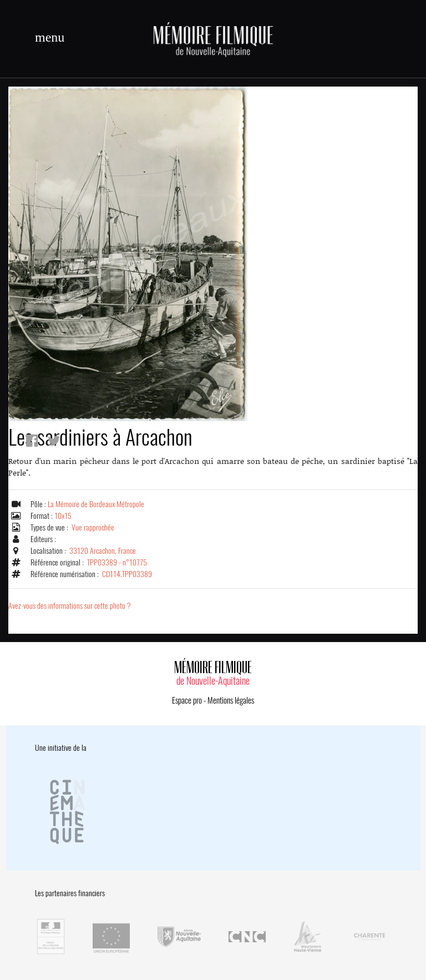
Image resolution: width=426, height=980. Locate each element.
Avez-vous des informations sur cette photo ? (70, 606)
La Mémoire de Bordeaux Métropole (96, 504)
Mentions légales (231, 700)
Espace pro (187, 700)
